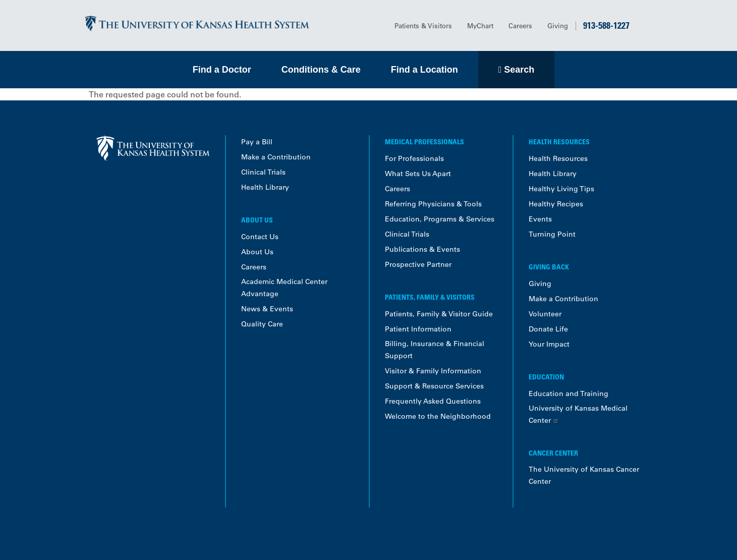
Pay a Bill (257, 142)
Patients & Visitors (423, 25)
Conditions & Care (321, 70)
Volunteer (545, 314)
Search (519, 70)
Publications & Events (422, 249)
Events (540, 219)
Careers (520, 25)
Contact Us (260, 237)
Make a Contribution (276, 157)
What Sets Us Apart (418, 174)
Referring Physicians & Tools (433, 204)
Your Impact (549, 344)
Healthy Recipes (556, 204)
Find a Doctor (222, 70)
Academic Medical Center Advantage (284, 288)
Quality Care (262, 324)
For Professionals (414, 158)
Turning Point (552, 234)
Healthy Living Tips (561, 189)
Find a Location (424, 70)
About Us (257, 252)
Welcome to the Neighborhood (438, 416)
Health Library (265, 187)
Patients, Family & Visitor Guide (439, 314)
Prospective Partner (418, 264)
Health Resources (558, 158)
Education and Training (569, 394)
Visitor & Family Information (433, 371)
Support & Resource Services (434, 386)
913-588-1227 (606, 25)
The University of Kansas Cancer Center (584, 475)
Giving (558, 25)
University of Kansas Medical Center (578, 414)
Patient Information (418, 329)
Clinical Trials (263, 172)
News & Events (267, 309)
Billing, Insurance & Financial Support (435, 350)
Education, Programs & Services (440, 219)
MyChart (480, 25)
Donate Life (548, 329)
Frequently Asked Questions (433, 401)
